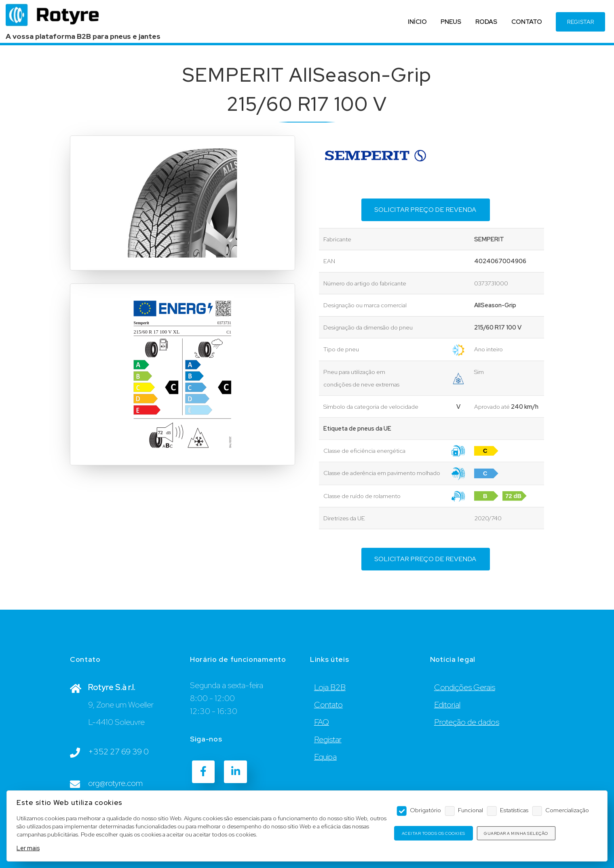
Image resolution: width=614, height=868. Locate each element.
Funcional (471, 810)
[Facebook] (203, 772)
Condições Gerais (465, 687)
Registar (328, 739)
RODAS (482, 24)
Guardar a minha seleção (516, 833)
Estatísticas (514, 810)
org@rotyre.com (115, 783)
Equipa (325, 757)
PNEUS (447, 24)
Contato (328, 705)
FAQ (322, 722)
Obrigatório (425, 810)
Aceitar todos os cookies (434, 833)
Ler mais (28, 848)
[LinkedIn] (235, 772)
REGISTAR (577, 25)
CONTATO (523, 24)
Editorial (447, 705)
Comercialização (567, 810)
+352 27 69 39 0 (118, 752)
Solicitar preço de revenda (425, 210)
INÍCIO (413, 24)
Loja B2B (330, 687)
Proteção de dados (467, 722)
